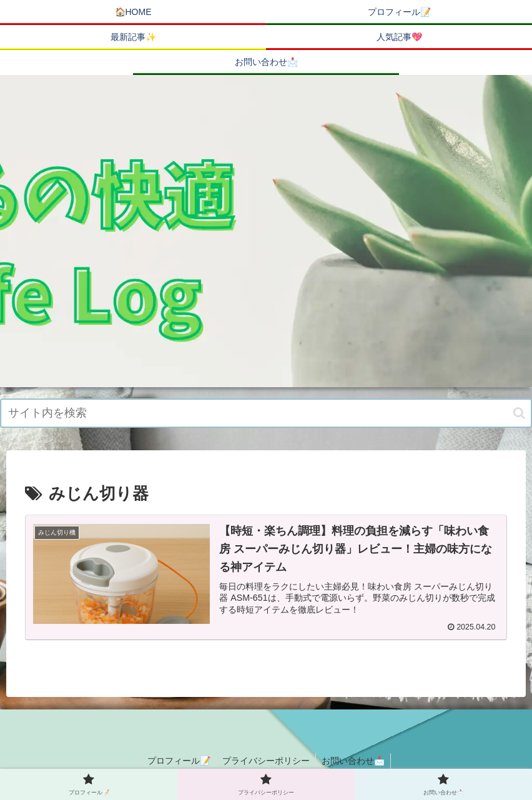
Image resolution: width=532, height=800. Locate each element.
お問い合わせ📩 (354, 761)
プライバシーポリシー (266, 761)
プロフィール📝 (178, 761)
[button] (519, 413)
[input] (266, 413)
